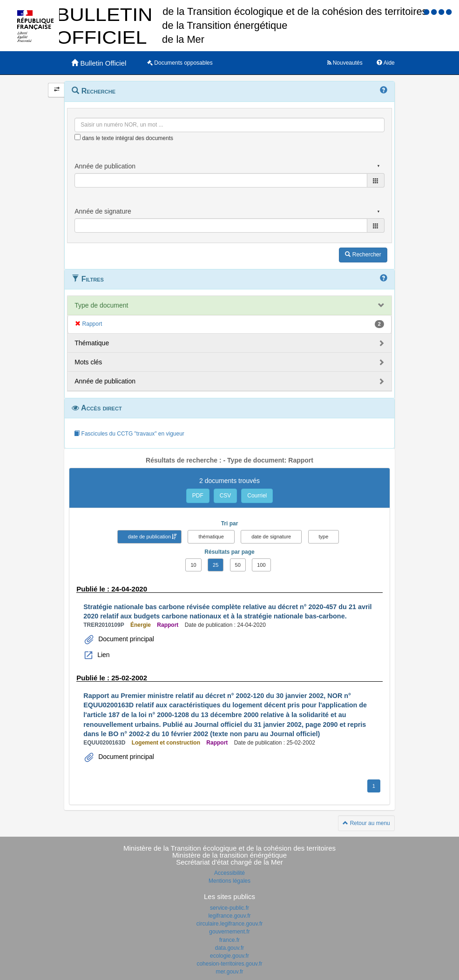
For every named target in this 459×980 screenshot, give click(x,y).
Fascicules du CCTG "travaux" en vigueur (129, 434)
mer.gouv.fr (229, 972)
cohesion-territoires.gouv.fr (229, 964)
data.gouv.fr (229, 948)
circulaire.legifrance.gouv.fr (230, 924)
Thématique (92, 343)
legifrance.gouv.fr (229, 916)
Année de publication (105, 381)
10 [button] (193, 565)
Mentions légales (229, 881)
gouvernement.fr (229, 932)
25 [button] (216, 565)
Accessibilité (229, 873)
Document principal (125, 639)
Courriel (257, 496)
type (324, 537)
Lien (102, 655)
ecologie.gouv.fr (229, 956)
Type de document (101, 305)
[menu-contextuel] (78, 137)
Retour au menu (366, 823)
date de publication (149, 537)
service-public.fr (229, 908)
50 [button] (238, 565)
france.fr (229, 940)
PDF (198, 496)
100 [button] (261, 565)
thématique (211, 537)
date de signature (271, 537)
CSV (226, 496)
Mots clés (88, 362)
